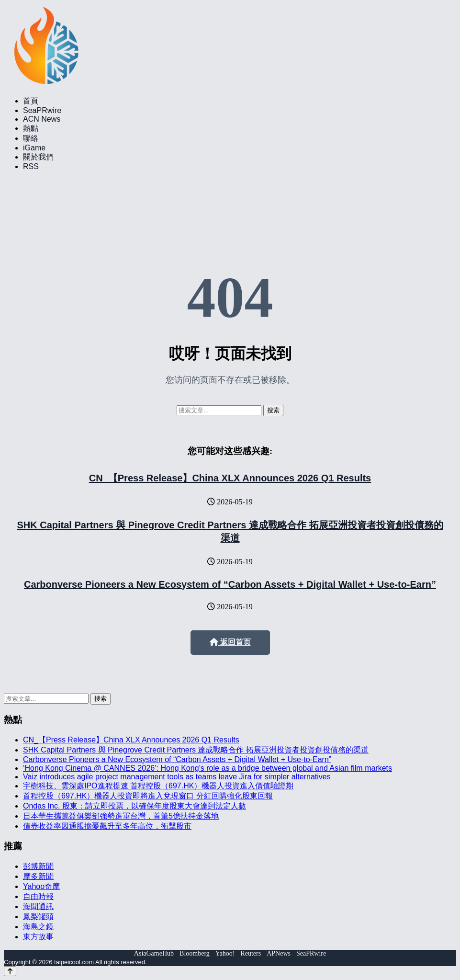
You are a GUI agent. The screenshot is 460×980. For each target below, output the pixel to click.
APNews (279, 953)
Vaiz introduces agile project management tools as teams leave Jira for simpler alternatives (177, 777)
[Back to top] (10, 971)
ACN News (42, 119)
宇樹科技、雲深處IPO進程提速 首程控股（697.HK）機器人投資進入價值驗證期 (158, 786)
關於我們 (38, 157)
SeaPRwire (42, 110)
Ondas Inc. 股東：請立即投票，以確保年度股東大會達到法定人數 (135, 806)
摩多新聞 (38, 876)
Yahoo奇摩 (41, 886)
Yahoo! (225, 953)
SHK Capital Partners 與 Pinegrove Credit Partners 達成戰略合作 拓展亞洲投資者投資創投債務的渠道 (196, 750)
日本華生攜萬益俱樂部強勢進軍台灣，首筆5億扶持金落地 (121, 816)
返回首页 (230, 642)
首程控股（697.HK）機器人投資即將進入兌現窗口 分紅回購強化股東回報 (148, 796)
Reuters (251, 953)
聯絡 (31, 138)
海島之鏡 (38, 927)
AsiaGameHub (154, 953)
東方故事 (38, 937)
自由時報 (38, 896)
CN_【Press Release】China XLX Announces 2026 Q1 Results (230, 478)
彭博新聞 (38, 866)
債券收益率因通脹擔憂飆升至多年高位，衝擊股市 (107, 826)
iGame (34, 148)
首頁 (31, 101)
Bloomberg (195, 953)
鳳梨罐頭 (38, 917)
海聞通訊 (38, 906)
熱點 (31, 128)
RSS (31, 166)
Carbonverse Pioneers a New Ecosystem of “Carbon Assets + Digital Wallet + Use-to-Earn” (230, 584)
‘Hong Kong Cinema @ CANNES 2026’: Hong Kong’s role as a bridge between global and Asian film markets (208, 768)
